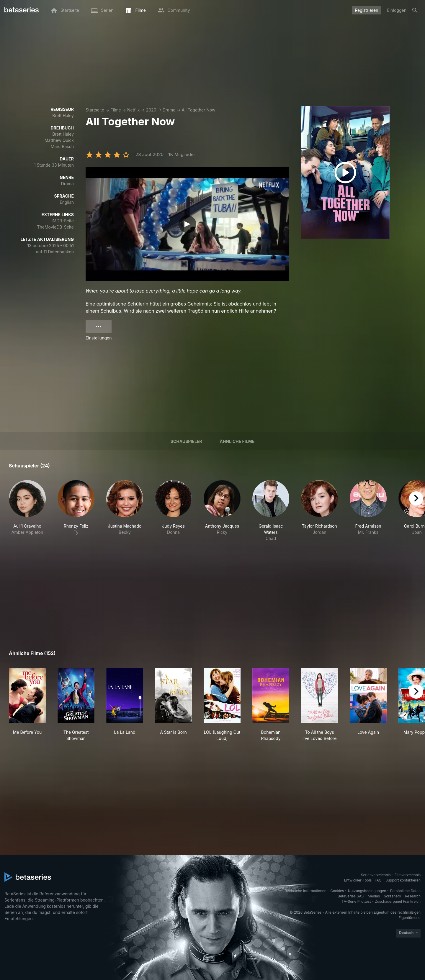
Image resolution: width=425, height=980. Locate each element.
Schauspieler (186, 441)
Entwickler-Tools (358, 880)
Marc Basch (62, 146)
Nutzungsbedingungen (367, 891)
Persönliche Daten (405, 891)
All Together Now (199, 110)
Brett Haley (63, 115)
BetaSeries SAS (351, 896)
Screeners (393, 896)
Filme (116, 110)
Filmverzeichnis (408, 875)
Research (413, 896)
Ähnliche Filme (237, 441)
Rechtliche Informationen (306, 891)
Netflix (134, 110)
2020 (151, 110)
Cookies (337, 891)
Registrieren (366, 10)
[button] (27, 511)
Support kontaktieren (403, 880)
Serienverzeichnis (376, 875)
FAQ (378, 880)
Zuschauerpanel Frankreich (398, 901)
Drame (169, 110)
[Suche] (415, 10)
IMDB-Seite (63, 221)
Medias (374, 896)
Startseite (95, 110)
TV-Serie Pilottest (356, 901)
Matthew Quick (59, 140)
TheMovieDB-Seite (55, 227)
